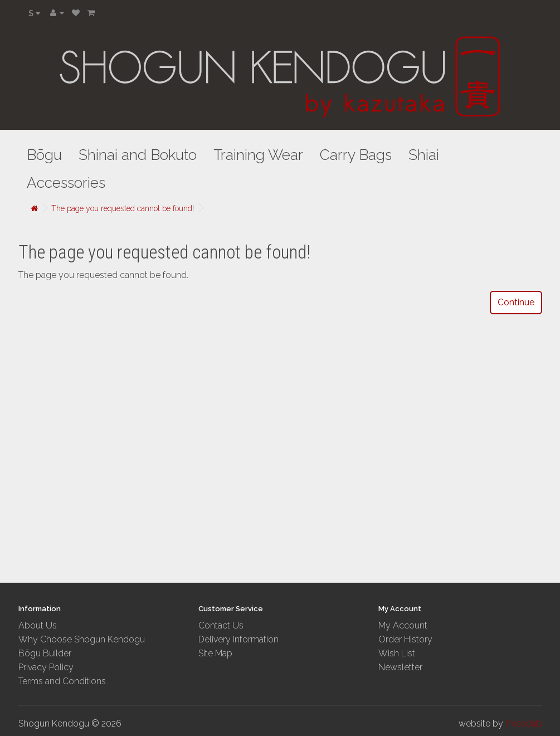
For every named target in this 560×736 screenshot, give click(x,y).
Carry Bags (356, 155)
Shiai (424, 155)
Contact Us (221, 625)
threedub (524, 723)
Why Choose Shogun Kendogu (82, 639)
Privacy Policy (46, 667)
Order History (405, 639)
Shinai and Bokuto (138, 155)
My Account (403, 625)
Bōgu (44, 155)
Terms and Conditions (62, 681)
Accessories (66, 183)
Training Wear (258, 155)
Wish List (397, 653)
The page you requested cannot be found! (123, 208)
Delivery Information (238, 639)
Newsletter (400, 667)
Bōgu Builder (45, 653)
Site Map (215, 653)
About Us (38, 625)
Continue (516, 302)
